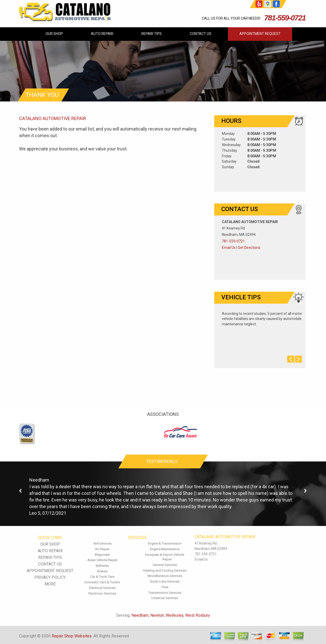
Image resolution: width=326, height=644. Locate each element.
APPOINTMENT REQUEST (260, 34)
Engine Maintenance (165, 549)
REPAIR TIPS (152, 34)
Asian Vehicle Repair (102, 560)
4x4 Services (102, 543)
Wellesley (175, 615)
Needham (39, 480)
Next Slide (298, 359)
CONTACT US (201, 34)
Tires (165, 587)
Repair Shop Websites (72, 636)
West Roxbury (198, 615)
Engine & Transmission (165, 543)
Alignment (102, 555)
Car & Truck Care (102, 577)
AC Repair (102, 549)
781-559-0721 (285, 18)
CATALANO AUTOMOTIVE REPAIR (53, 118)
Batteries (102, 566)
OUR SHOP (54, 34)
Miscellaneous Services (165, 576)
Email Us (229, 248)
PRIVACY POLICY (50, 577)
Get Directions (249, 248)
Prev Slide (291, 359)
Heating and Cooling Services (165, 570)
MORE (50, 584)
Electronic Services (102, 593)
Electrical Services (102, 588)
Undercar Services (165, 598)
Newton (157, 615)
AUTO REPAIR (102, 34)
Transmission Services (165, 593)
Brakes (102, 571)
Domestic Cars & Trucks (102, 582)
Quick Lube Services (165, 581)
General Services (165, 565)
